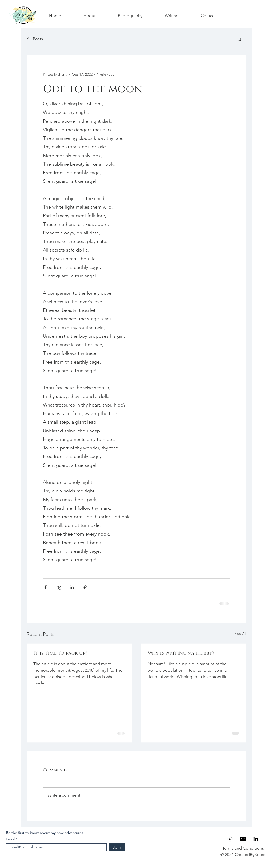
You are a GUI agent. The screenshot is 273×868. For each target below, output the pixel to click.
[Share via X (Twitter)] (59, 587)
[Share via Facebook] (45, 587)
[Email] (243, 839)
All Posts (35, 39)
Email (11, 839)
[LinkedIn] (256, 839)
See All (240, 634)
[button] (240, 39)
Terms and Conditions (243, 848)
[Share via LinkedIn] (72, 587)
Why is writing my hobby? (181, 653)
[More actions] (227, 74)
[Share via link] (85, 587)
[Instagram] (230, 839)
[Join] (117, 847)
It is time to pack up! (60, 653)
